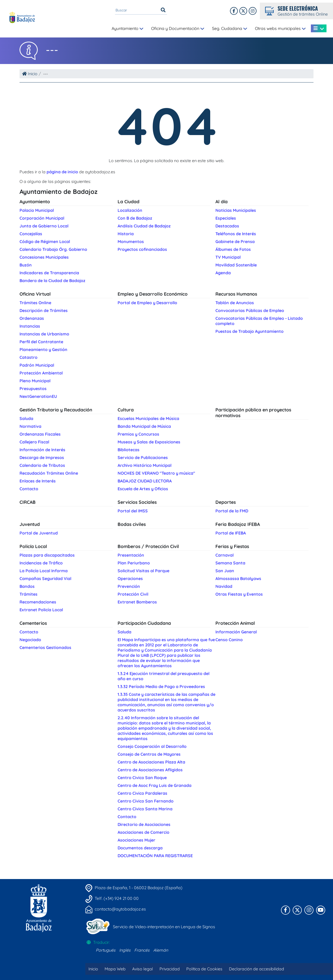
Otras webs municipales (280, 28)
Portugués (106, 950)
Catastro (28, 357)
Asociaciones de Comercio (143, 832)
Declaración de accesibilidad (257, 969)
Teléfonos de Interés (236, 234)
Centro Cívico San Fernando (146, 801)
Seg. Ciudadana (230, 28)
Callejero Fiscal (34, 442)
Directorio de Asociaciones (144, 824)
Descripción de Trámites (44, 310)
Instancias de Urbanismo (44, 334)
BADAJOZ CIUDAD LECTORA (145, 481)
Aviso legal (143, 969)
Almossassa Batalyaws (238, 578)
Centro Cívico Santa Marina (145, 809)
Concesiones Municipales (44, 257)
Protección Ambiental (41, 373)
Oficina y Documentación (178, 28)
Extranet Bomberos (137, 602)
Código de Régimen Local (45, 241)
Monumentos (131, 241)
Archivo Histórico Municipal (145, 465)
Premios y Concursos (138, 434)
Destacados (227, 226)
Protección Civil (133, 594)
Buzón (26, 265)
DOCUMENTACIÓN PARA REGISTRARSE (155, 856)
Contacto (29, 489)
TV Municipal (228, 257)
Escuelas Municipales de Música (148, 418)
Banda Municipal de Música (144, 426)
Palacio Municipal (37, 210)
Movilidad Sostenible (236, 265)
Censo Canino (229, 640)
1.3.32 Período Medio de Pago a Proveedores (161, 686)
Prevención (129, 586)
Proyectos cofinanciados (142, 249)
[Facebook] (234, 11)
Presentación (131, 555)
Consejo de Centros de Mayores (149, 754)
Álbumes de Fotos (233, 249)
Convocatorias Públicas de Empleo (250, 310)
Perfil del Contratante (41, 342)
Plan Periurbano (134, 563)
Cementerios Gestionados (45, 647)
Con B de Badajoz (135, 218)
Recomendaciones (38, 602)
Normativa (30, 426)
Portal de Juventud (39, 533)
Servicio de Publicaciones (143, 457)
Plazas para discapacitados (47, 555)
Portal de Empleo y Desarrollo (147, 303)
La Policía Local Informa (44, 571)
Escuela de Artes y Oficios (143, 489)
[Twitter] (253, 11)
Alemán (161, 950)
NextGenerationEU (38, 396)
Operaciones (130, 578)
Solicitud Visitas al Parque (143, 571)
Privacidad (170, 969)
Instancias (30, 326)
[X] (243, 11)
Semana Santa (230, 563)
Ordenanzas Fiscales (40, 434)
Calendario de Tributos (42, 465)
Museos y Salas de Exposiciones (149, 442)
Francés (142, 950)
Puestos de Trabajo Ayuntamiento (249, 331)
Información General (236, 632)
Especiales (226, 218)
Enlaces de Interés (38, 481)
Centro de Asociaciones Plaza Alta (151, 762)
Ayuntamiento (127, 28)
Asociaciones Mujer (136, 840)
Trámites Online (35, 303)
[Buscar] (163, 10)
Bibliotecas (129, 450)
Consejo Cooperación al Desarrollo (152, 746)
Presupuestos (33, 389)
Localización (130, 210)
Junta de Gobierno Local (44, 226)
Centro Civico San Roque (142, 778)
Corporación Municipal (42, 218)
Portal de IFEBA (231, 533)
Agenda (223, 273)
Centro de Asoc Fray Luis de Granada (155, 785)
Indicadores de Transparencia (49, 273)
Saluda (26, 418)
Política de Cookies (204, 969)
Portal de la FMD (232, 511)
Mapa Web (115, 969)
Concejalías (31, 234)
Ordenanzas (32, 318)
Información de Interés (42, 450)
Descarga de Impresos (42, 457)
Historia (126, 234)
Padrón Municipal (37, 365)
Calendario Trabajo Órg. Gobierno (53, 249)
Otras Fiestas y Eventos (239, 594)
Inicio (30, 74)
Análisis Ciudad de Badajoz (144, 226)
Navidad (224, 586)
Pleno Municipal (35, 381)
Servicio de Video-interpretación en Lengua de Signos (164, 927)
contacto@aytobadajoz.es (120, 909)
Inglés (125, 950)
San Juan (225, 571)
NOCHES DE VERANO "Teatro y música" (156, 473)
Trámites (28, 594)
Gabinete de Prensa (235, 241)
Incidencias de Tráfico (41, 563)
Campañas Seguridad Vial (45, 578)
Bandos (27, 586)
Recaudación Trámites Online (49, 473)
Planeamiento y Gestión (43, 349)
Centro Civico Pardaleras (142, 793)
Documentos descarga (140, 848)
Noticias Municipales (236, 210)
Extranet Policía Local (41, 610)
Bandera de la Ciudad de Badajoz (52, 281)
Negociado (30, 640)
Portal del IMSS (133, 511)
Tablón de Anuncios (235, 303)
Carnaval (225, 555)
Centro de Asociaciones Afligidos (150, 770)
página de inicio (62, 172)
